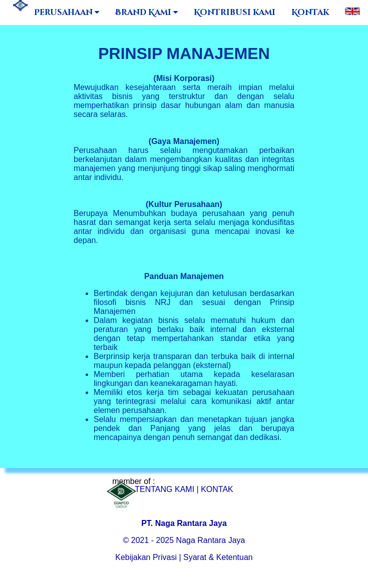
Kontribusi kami (235, 12)
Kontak (310, 12)
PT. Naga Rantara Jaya (184, 523)
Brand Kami (146, 12)
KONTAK (217, 489)
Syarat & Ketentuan (218, 557)
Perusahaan (67, 12)
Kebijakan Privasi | (148, 557)
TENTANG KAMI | (166, 489)
